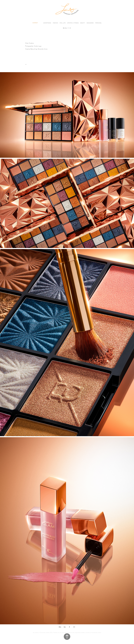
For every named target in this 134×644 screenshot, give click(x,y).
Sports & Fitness (73, 23)
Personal (98, 23)
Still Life (63, 23)
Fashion (55, 23)
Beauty (83, 23)
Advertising (47, 23)
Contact (35, 23)
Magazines (90, 23)
